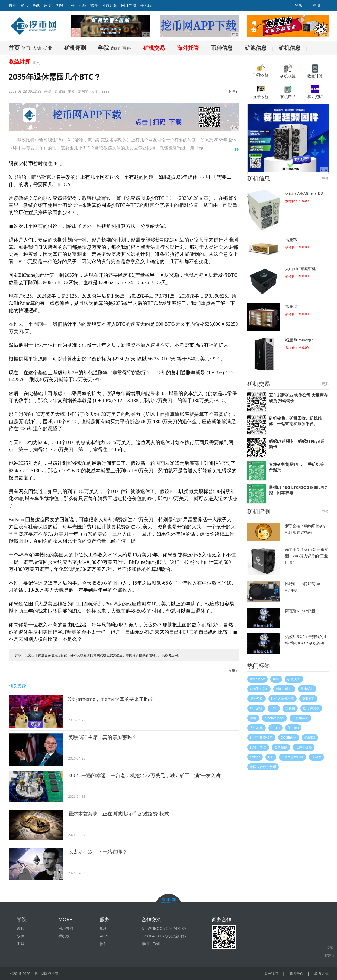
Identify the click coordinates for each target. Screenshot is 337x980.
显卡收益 (261, 92)
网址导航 (129, 5)
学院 (59, 5)
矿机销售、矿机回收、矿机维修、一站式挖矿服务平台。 (295, 421)
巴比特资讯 (311, 708)
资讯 (24, 5)
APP (103, 936)
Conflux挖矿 (259, 689)
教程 (115, 48)
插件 (104, 944)
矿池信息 (256, 48)
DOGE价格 (289, 738)
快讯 (36, 5)
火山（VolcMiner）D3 (304, 193)
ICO (271, 757)
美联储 (290, 708)
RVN (276, 679)
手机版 (146, 5)
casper (255, 757)
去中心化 (256, 728)
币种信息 (222, 48)
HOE (274, 708)
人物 (37, 48)
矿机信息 (290, 48)
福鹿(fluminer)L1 (300, 340)
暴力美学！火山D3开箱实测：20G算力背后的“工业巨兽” (307, 556)
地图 (104, 928)
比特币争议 (258, 747)
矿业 (48, 48)
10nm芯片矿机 (293, 757)
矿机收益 (288, 71)
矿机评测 (75, 48)
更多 (325, 178)
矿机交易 (154, 48)
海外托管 (188, 48)
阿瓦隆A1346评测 (300, 611)
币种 (71, 5)
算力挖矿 (315, 92)
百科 (127, 48)
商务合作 (296, 974)
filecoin (293, 728)
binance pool (274, 718)
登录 (298, 5)
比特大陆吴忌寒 (283, 699)
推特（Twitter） (155, 944)
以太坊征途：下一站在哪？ (98, 852)
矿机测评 (294, 679)
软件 (94, 5)
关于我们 (271, 974)
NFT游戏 (256, 708)
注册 (316, 5)
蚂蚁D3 (310, 738)
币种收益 (261, 71)
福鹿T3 (291, 240)
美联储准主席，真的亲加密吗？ (102, 737)
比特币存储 (300, 718)
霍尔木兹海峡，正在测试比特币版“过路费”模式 (119, 813)
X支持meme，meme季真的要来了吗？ (111, 699)
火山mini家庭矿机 (301, 268)
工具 (21, 944)
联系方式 (322, 974)
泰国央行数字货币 (263, 767)
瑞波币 (316, 757)
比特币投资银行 (261, 738)
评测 (47, 5)
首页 (14, 48)
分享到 (234, 91)
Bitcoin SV (257, 679)
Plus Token (284, 689)
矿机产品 (288, 92)
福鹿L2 (291, 306)
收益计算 (110, 5)
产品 (82, 5)
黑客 (253, 718)
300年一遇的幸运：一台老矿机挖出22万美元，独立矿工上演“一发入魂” (145, 775)
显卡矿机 (307, 689)
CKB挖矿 (308, 699)
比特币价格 (304, 747)
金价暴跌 (281, 747)
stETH (275, 728)
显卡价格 (256, 699)
